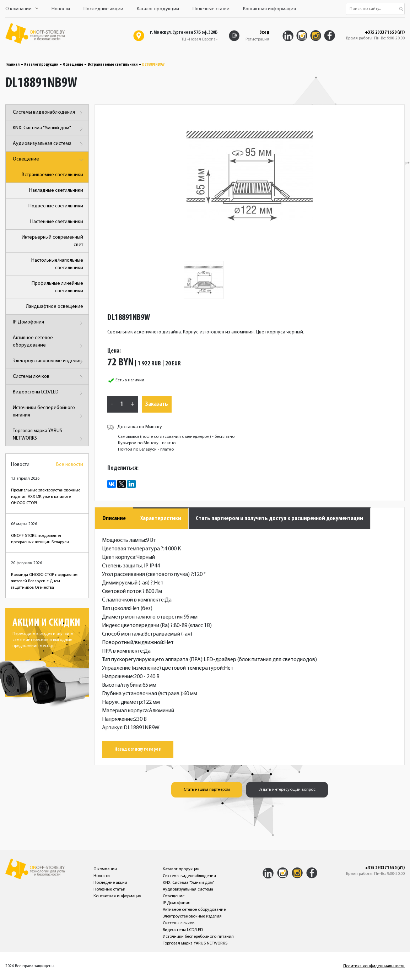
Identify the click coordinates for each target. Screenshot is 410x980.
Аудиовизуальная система (49, 144)
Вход (264, 32)
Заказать (157, 404)
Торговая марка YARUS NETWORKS (49, 436)
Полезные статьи (211, 9)
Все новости (70, 465)
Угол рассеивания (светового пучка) (147, 575)
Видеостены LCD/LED (49, 393)
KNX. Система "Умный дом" (49, 129)
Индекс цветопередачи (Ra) (137, 626)
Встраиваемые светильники (113, 65)
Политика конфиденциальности (374, 966)
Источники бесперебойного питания (49, 413)
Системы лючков (49, 377)
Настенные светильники (57, 222)
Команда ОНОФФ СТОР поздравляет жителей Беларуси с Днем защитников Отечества (45, 581)
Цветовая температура (133, 549)
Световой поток (123, 592)
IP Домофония (49, 323)
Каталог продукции (158, 9)
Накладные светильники (56, 190)
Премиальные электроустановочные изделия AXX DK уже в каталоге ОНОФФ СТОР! (46, 497)
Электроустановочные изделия (49, 362)
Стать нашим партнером (207, 790)
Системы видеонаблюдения (49, 113)
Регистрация (257, 39)
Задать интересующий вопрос (287, 790)
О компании (22, 9)
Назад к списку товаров (138, 749)
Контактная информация (269, 9)
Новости (61, 9)
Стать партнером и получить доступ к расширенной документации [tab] (279, 519)
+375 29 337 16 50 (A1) (385, 33)
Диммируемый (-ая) (127, 583)
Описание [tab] (114, 519)
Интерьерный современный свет (52, 241)
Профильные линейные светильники (57, 287)
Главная (12, 65)
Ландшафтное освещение (55, 307)
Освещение (73, 65)
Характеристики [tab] (161, 519)
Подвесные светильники (56, 206)
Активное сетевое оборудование (49, 343)
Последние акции (103, 9)
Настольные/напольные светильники (57, 264)
